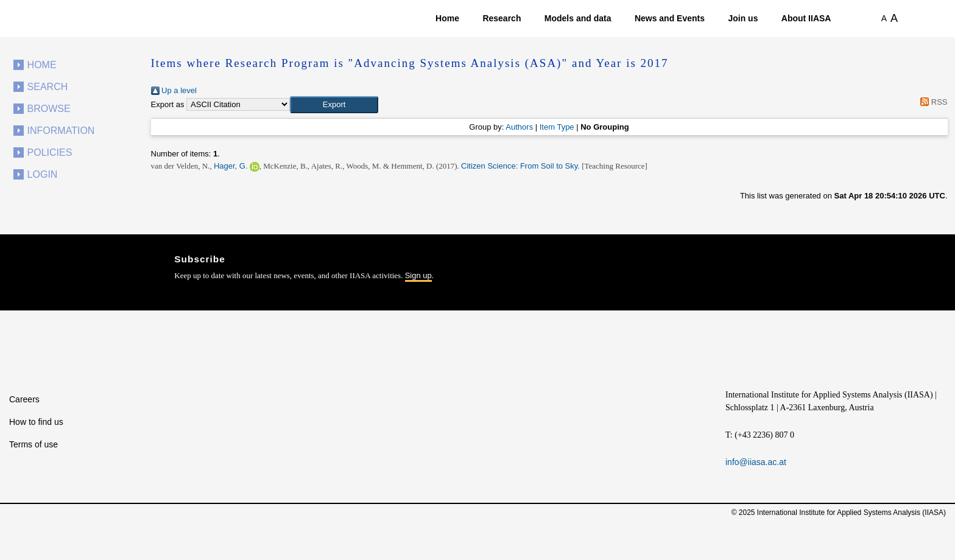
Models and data (578, 18)
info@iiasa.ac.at (756, 462)
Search (48, 87)
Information (61, 131)
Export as (168, 104)
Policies (50, 152)
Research (502, 18)
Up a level (174, 90)
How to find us (36, 422)
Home (447, 18)
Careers (24, 399)
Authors (519, 127)
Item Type (557, 127)
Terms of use (33, 444)
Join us (743, 18)
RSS (932, 102)
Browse (49, 109)
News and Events (670, 18)
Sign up (418, 275)
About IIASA (806, 18)
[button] (334, 105)
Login (43, 174)
